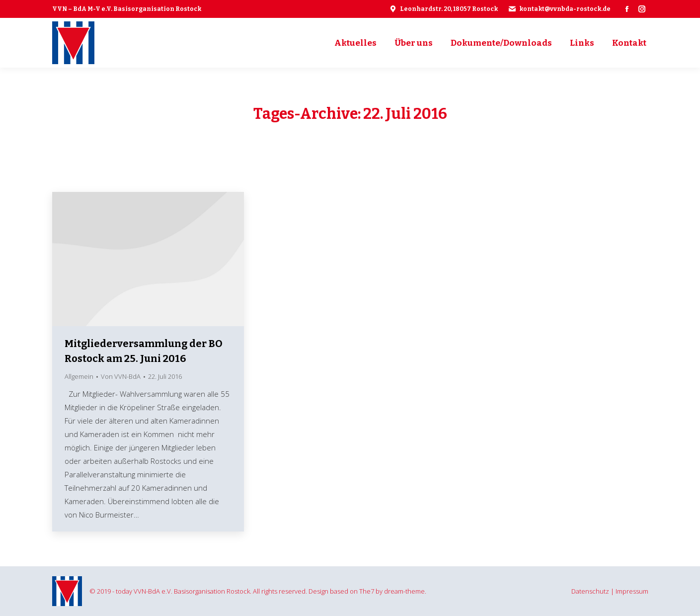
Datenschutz (590, 591)
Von (121, 376)
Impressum (632, 591)
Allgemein (79, 376)
